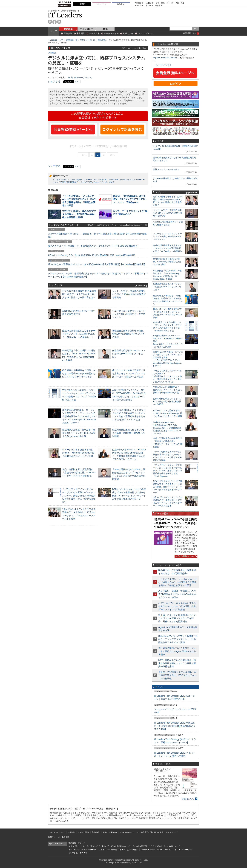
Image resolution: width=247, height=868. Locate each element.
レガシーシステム (90, 180)
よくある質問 (64, 837)
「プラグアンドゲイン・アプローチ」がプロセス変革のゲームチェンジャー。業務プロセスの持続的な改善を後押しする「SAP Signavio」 (79, 496)
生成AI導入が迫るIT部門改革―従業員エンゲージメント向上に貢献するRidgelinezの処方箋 (79, 433)
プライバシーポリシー (129, 832)
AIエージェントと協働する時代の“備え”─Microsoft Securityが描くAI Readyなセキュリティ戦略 (78, 453)
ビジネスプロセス (60, 180)
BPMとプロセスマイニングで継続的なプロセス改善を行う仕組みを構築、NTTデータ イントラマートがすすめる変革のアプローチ (168, 487)
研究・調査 (180, 3)
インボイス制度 (108, 182)
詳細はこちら (188, 799)
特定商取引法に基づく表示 (152, 832)
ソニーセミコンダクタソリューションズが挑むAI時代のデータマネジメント (129, 314)
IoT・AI (170, 3)
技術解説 (102, 40)
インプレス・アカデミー (79, 853)
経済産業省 (72, 182)
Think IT (105, 846)
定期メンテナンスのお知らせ (166, 169)
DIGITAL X (168, 850)
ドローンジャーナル (183, 850)
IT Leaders (65, 15)
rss (59, 22)
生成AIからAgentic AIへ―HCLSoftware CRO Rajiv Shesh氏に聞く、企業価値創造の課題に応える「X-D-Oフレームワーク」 (167, 428)
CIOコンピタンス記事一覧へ (134, 48)
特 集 (105, 29)
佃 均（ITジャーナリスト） (81, 77)
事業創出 (81, 33)
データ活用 (94, 33)
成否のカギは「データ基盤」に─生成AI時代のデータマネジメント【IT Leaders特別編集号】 (94, 246)
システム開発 (75, 180)
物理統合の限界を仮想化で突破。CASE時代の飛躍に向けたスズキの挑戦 (129, 334)
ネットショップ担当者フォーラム (83, 850)
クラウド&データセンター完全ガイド (84, 846)
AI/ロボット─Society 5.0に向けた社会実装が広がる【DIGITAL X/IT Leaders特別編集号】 (92, 255)
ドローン (149, 6)
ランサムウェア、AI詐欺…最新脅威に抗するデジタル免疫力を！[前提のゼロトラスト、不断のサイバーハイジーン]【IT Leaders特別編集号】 (98, 275)
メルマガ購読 (83, 832)
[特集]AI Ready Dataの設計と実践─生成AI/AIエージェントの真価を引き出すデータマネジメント (175, 523)
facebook (55, 22)
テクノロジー (87, 29)
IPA (91, 182)
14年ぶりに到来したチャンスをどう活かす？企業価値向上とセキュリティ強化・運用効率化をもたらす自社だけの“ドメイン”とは (168, 376)
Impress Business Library (164, 58)
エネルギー (139, 6)
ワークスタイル (111, 33)
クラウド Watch (156, 846)
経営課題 (68, 29)
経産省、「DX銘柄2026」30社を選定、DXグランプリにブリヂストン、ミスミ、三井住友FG (130, 199)
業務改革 (68, 33)
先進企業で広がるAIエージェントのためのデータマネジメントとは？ (129, 354)
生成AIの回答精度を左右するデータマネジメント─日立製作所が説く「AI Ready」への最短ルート (79, 334)
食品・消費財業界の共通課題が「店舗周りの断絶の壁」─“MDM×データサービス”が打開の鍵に (79, 473)
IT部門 (63, 182)
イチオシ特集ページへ (186, 556)
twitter (50, 22)
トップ (53, 31)
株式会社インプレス (77, 843)
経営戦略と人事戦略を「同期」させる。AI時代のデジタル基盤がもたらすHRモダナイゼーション (79, 373)
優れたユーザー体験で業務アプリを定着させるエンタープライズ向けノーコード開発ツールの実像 (129, 373)
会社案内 (113, 832)
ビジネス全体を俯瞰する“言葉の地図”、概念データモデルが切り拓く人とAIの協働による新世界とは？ (79, 294)
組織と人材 (128, 33)
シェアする (54, 81)
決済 (101, 180)
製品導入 (121, 4)
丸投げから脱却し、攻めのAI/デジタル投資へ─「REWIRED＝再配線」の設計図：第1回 (79, 214)
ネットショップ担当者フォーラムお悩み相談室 (119, 850)
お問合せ (52, 837)
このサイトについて (56, 832)
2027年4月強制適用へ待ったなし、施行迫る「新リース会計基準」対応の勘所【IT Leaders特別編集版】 (97, 235)
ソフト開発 (160, 3)
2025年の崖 (114, 180)
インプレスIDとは (163, 65)
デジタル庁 (83, 182)
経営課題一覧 (72, 40)
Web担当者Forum (118, 846)
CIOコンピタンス (146, 33)
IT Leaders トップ (55, 40)
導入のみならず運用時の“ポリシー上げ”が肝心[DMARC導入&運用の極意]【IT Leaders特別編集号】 (97, 264)
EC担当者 (150, 3)
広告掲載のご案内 (99, 832)
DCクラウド (101, 4)
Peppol (96, 182)
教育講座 (159, 6)
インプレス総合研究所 (137, 846)
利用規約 (71, 832)
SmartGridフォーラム (173, 846)
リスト (77, 82)
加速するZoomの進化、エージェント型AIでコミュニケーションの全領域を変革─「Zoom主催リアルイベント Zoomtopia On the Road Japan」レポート (79, 416)
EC (106, 180)
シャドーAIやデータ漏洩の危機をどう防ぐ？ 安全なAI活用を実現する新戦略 (129, 294)
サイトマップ (172, 832)
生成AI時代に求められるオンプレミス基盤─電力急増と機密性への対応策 (129, 433)
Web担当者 (139, 3)
